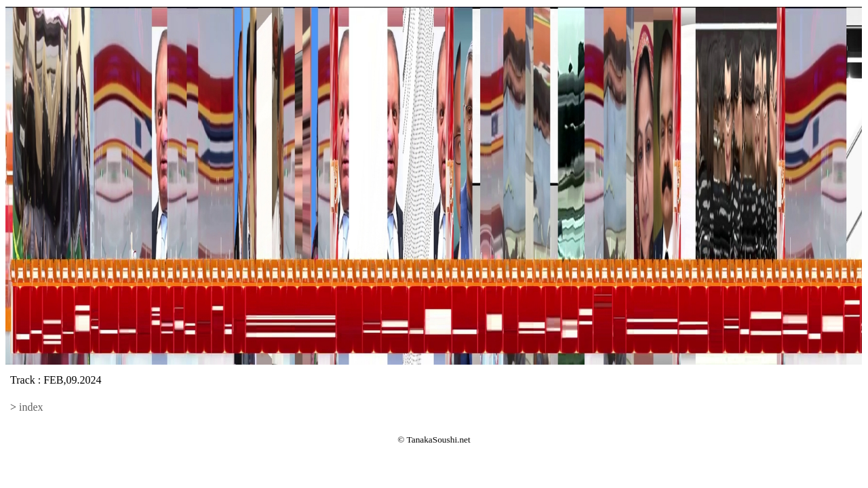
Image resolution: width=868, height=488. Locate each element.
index (31, 407)
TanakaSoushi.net (439, 440)
